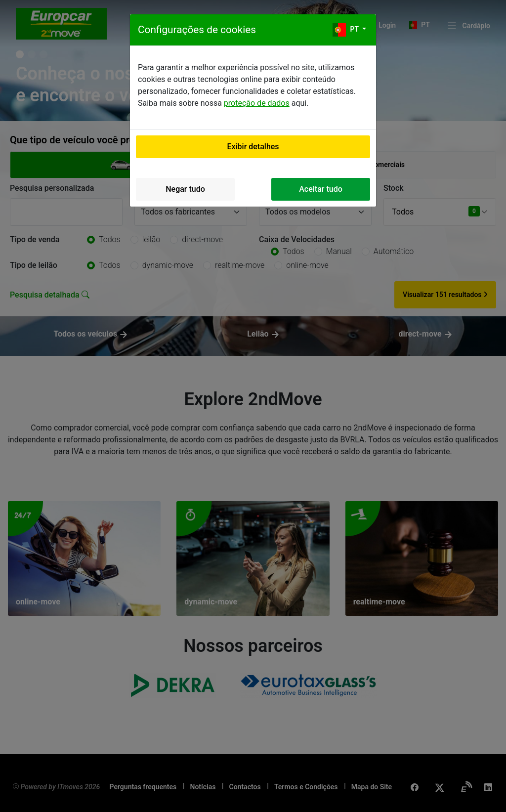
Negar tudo (185, 189)
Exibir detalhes (253, 147)
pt (346, 30)
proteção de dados (257, 103)
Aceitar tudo (321, 189)
